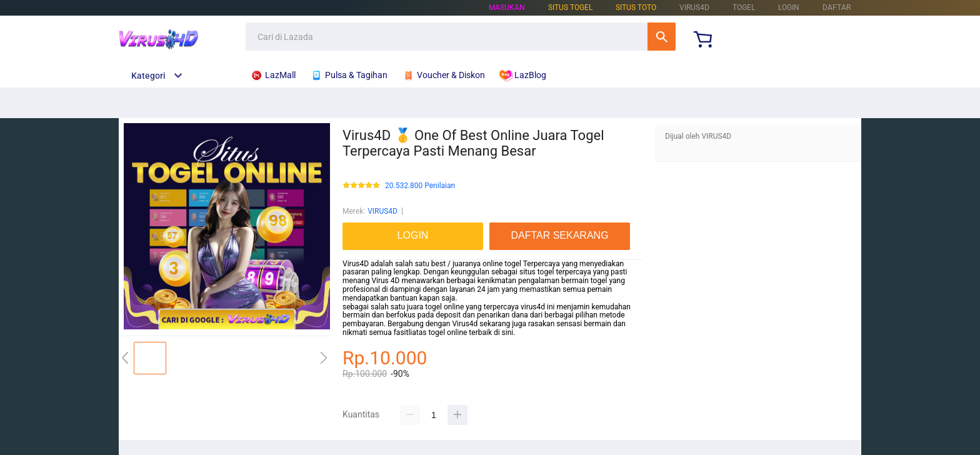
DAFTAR (837, 7)
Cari (662, 37)
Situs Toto (636, 7)
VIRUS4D (382, 211)
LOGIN (789, 7)
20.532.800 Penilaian (420, 186)
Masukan (507, 7)
